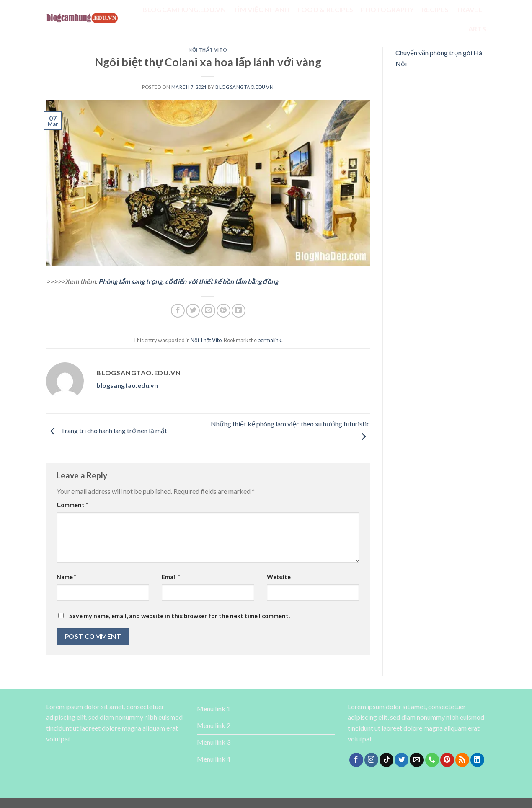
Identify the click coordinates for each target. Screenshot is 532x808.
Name (66, 577)
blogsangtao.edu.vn (244, 87)
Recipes (435, 9)
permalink (270, 340)
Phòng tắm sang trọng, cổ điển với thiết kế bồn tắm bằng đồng (188, 281)
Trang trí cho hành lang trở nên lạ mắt (107, 431)
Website (279, 577)
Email (171, 577)
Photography (387, 9)
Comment (72, 505)
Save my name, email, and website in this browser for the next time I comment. (179, 616)
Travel (469, 9)
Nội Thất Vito (208, 50)
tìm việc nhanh (262, 9)
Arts (477, 29)
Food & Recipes (325, 9)
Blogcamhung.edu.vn (184, 9)
